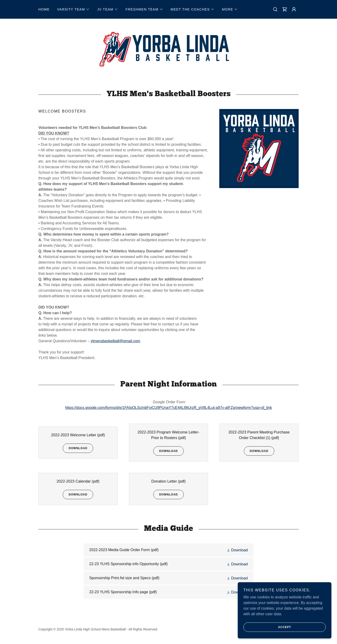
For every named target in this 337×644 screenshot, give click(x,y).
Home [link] (44, 9)
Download (75, 448)
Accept (267, 634)
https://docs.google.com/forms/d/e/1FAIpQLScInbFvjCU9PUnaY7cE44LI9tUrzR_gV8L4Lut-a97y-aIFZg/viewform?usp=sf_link (168, 408)
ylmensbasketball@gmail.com (115, 341)
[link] (285, 9)
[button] (73, 9)
